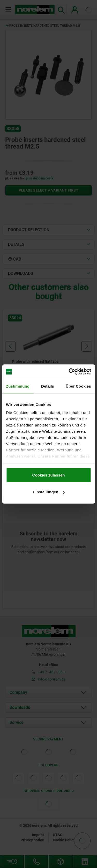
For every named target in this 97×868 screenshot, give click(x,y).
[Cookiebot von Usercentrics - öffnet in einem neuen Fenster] (69, 372)
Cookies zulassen (49, 475)
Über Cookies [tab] (78, 386)
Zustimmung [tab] (18, 386)
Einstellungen (49, 492)
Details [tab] (48, 386)
